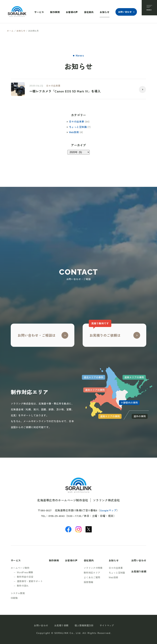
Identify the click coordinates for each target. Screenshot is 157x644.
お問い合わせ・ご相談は (37, 335)
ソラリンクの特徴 (93, 568)
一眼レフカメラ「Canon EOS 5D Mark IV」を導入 (65, 91)
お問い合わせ (125, 12)
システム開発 (18, 593)
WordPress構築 (25, 572)
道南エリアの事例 (110, 416)
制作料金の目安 (25, 577)
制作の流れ (23, 586)
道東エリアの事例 (134, 377)
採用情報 (88, 582)
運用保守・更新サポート (30, 581)
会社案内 (89, 12)
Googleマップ (108, 510)
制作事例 (55, 12)
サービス (39, 12)
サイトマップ (107, 625)
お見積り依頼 (139, 571)
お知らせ (105, 12)
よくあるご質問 (92, 577)
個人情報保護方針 (84, 625)
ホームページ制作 (20, 568)
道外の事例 (140, 416)
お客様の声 (72, 12)
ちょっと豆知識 (78, 127)
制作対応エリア (92, 573)
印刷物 (14, 598)
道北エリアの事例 (94, 377)
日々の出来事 (53, 86)
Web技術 (74, 132)
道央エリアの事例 (95, 390)
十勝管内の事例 (129, 403)
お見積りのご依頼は (105, 331)
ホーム (10, 31)
